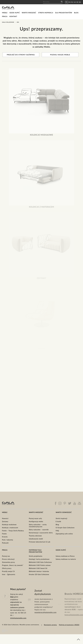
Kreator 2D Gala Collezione (39, 574)
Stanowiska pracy (8, 562)
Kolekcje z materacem (10, 528)
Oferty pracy (7, 568)
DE (77, 2)
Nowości (5, 518)
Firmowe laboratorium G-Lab (40, 542)
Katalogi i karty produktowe (39, 559)
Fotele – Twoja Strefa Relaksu (13, 531)
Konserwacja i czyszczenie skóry (41, 533)
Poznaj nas (6, 556)
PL (67, 2)
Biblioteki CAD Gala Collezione (40, 562)
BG (80, 2)
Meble (5, 13)
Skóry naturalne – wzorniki (39, 530)
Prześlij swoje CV (8, 571)
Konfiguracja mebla (36, 521)
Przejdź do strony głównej (21, 55)
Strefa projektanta (36, 556)
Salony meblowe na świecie (66, 559)
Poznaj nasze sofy (35, 518)
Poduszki (5, 543)
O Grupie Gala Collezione (65, 528)
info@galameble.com (18, 627)
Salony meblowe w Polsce (65, 556)
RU (72, 2)
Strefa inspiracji (46, 13)
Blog (76, 13)
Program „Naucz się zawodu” (13, 565)
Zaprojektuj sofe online (64, 534)
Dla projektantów (64, 13)
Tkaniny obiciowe (35, 536)
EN (70, 2)
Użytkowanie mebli (36, 539)
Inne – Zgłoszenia (9, 574)
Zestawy (5, 521)
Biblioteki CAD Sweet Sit (38, 568)
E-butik (58, 521)
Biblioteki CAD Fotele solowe (40, 565)
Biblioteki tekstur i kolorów (39, 571)
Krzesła (5, 537)
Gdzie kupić (15, 13)
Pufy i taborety (8, 540)
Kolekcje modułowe (9, 525)
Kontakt (13, 16)
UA (75, 2)
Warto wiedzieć (29, 13)
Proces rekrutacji (8, 559)
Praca (5, 16)
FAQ (57, 531)
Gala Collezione (8, 22)
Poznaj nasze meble (60, 55)
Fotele (4, 534)
